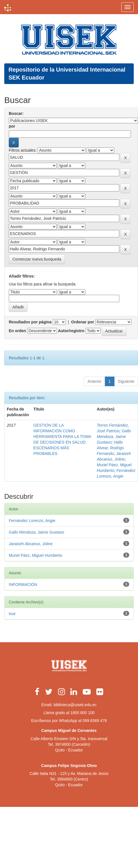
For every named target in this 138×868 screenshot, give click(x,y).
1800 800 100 (82, 713)
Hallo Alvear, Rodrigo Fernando (111, 448)
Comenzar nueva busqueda (37, 259)
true (12, 614)
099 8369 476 (95, 721)
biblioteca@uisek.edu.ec (75, 705)
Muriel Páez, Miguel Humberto (35, 555)
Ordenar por (83, 322)
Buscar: (16, 113)
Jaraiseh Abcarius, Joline (31, 544)
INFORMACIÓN (23, 585)
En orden (17, 331)
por (12, 126)
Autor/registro (71, 331)
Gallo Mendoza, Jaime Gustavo (114, 437)
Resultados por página (30, 322)
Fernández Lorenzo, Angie (32, 521)
